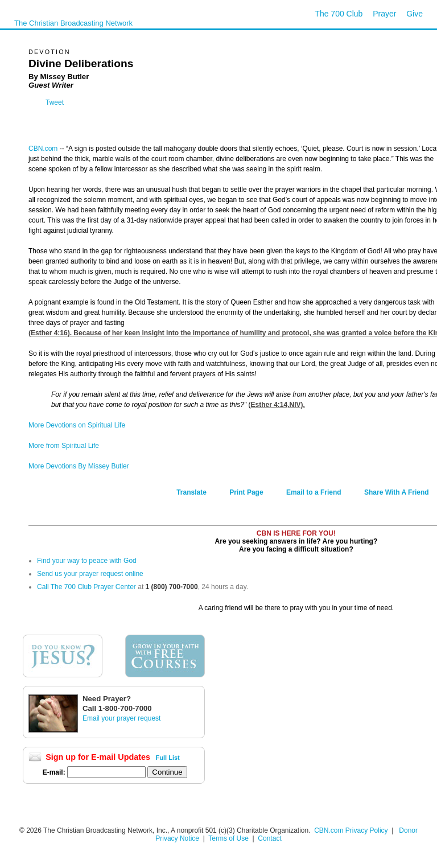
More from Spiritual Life (64, 446)
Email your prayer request (121, 718)
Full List (168, 758)
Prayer (384, 14)
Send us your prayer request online (90, 574)
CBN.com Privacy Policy (351, 830)
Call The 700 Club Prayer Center (86, 587)
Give (415, 14)
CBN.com (43, 149)
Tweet (55, 102)
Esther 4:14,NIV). (277, 405)
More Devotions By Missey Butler (79, 466)
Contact (269, 838)
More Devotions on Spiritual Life (77, 425)
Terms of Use (229, 838)
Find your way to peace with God (87, 561)
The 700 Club (339, 14)
